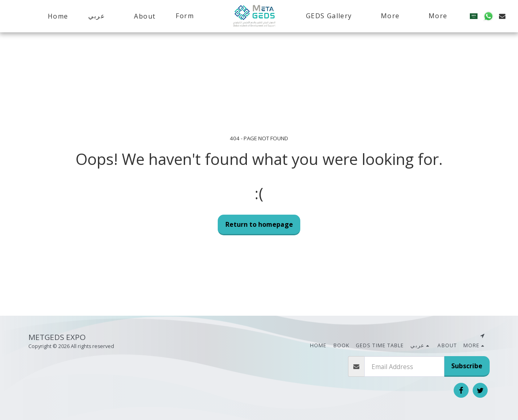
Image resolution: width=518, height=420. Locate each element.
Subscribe (467, 366)
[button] (101, 16)
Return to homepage (259, 224)
